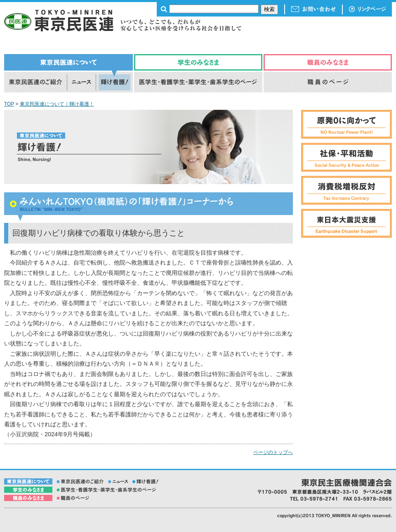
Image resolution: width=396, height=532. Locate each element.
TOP (9, 104)
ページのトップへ (273, 452)
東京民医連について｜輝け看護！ (57, 104)
